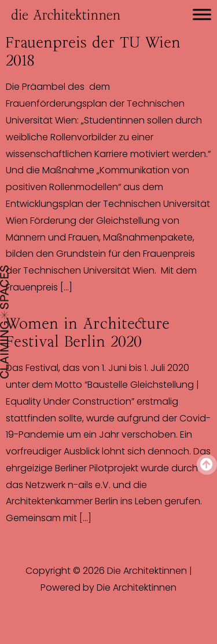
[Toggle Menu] (202, 14)
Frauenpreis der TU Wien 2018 (93, 51)
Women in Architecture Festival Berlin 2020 (88, 332)
